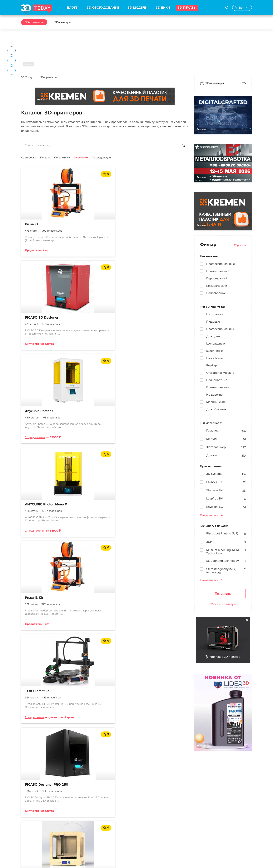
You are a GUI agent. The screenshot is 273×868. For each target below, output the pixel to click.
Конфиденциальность (128, 861)
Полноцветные (217, 380)
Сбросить (240, 245)
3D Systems (214, 474)
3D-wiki (73, 836)
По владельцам (101, 158)
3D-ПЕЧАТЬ (187, 8)
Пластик (212, 431)
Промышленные (218, 387)
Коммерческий (217, 286)
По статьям (81, 158)
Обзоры (121, 836)
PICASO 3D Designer (99, 224)
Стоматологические (220, 373)
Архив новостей (126, 843)
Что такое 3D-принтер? (226, 657)
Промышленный (218, 271)
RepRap (212, 365)
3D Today (27, 77)
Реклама (29, 64)
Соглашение (30, 822)
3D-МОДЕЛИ (138, 8)
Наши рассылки (173, 829)
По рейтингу (62, 158)
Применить (223, 594)
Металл (211, 439)
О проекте (28, 815)
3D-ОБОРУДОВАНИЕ (103, 8)
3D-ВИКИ (163, 8)
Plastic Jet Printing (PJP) (222, 534)
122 (126, 467)
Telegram (168, 822)
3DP (209, 542)
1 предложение (149, 344)
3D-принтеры (34, 22)
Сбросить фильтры (223, 604)
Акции (119, 822)
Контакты (201, 808)
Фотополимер (216, 447)
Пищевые (213, 322)
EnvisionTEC (215, 507)
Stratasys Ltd (215, 490)
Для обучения (216, 409)
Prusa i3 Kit (91, 318)
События (121, 829)
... (116, 467)
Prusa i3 (31, 224)
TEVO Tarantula (151, 318)
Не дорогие (214, 395)
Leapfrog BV (215, 499)
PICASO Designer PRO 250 (47, 417)
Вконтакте (169, 815)
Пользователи (31, 836)
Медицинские (216, 402)
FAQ (24, 843)
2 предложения (149, 250)
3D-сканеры (63, 22)
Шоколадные (216, 344)
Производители (79, 843)
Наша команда (204, 821)
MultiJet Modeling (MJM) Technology (223, 552)
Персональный (217, 278)
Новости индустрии (129, 815)
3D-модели (76, 822)
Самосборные (216, 293)
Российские (215, 358)
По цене (45, 158)
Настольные (215, 314)
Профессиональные (221, 329)
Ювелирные (215, 351)
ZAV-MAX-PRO (93, 417)
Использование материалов (90, 861)
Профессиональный (221, 264)
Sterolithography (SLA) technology (221, 571)
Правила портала (33, 829)
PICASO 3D (214, 482)
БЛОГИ (73, 8)
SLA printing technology (223, 561)
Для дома (213, 336)
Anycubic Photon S (154, 224)
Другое (211, 455)
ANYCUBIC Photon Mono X (46, 318)
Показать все (209, 515)
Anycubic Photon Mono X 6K (161, 417)
